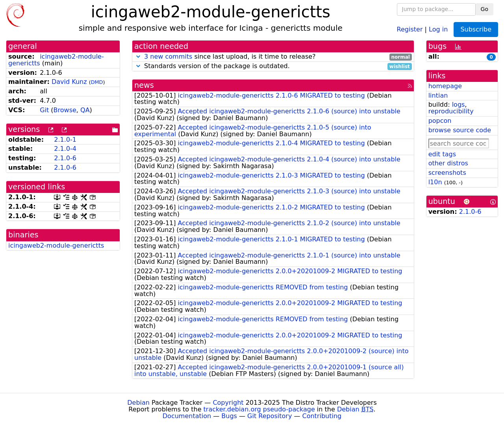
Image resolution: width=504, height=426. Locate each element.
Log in (438, 29)
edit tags (442, 154)
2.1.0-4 (65, 149)
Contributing (322, 416)
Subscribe (476, 29)
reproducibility (451, 111)
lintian (438, 95)
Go (485, 9)
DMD (97, 82)
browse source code (460, 130)
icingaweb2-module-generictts (56, 245)
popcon (440, 121)
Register (410, 29)
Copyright (228, 403)
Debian (138, 403)
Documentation (187, 416)
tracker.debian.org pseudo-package (259, 409)
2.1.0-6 (65, 158)
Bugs (229, 416)
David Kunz (69, 82)
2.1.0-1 (65, 140)
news (144, 85)
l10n (435, 182)
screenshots (447, 173)
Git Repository (270, 416)
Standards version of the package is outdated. (273, 66)
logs (459, 105)
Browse (65, 110)
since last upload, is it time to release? (273, 57)
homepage (445, 86)
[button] (138, 56)
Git (44, 110)
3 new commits (168, 56)
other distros (448, 163)
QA (85, 110)
